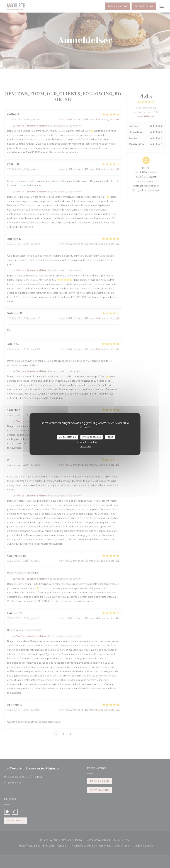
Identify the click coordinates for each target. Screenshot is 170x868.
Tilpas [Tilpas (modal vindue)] (110, 437)
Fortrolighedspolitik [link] (86, 442)
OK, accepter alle (68, 437)
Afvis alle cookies (92, 437)
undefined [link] (86, 447)
